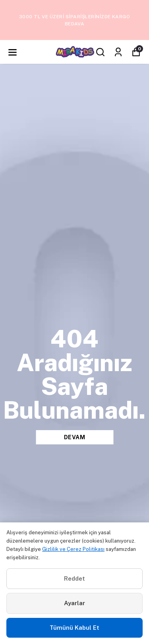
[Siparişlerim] (118, 52)
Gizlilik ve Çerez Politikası (73, 549)
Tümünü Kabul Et (74, 628)
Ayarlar (74, 603)
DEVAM (75, 437)
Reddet (74, 578)
